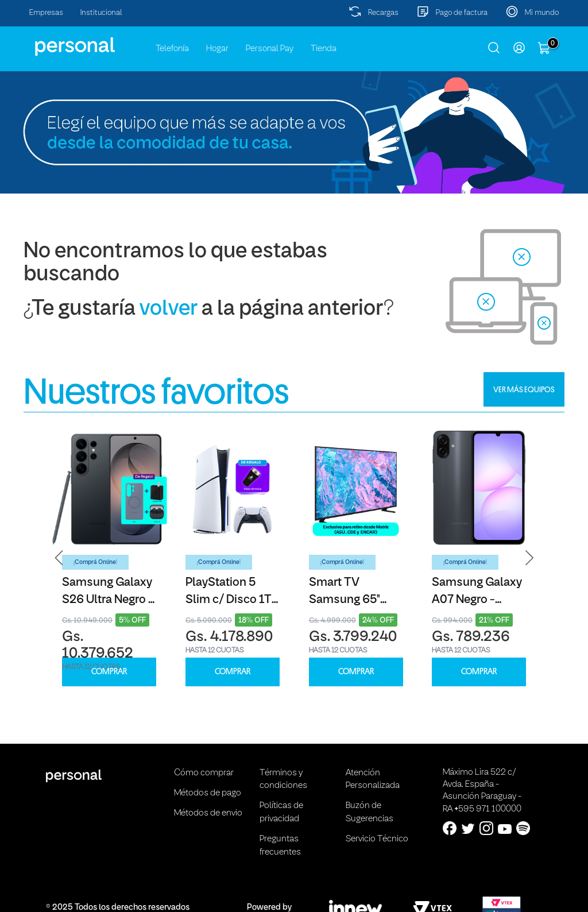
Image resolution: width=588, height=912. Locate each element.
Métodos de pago (208, 793)
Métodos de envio (208, 813)
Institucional (101, 13)
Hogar (217, 49)
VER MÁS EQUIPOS (524, 389)
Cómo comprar (204, 773)
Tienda (324, 49)
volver (169, 309)
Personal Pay (270, 49)
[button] (59, 558)
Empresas (46, 13)
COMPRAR (109, 672)
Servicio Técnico (377, 839)
